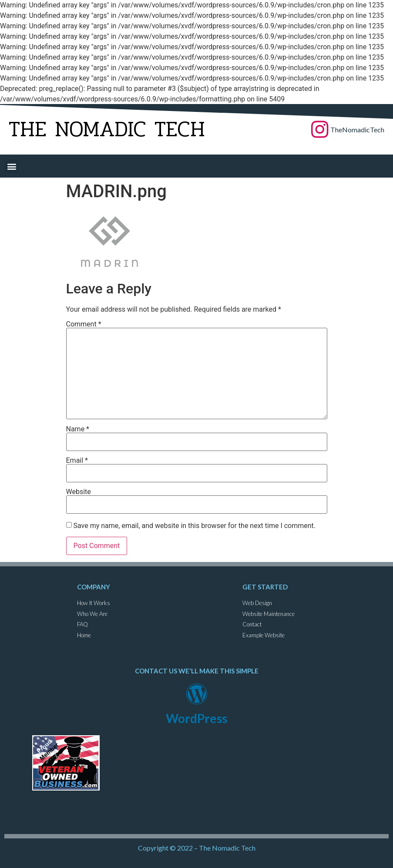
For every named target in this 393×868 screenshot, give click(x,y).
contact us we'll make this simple (197, 671)
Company (94, 587)
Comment (84, 324)
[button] (12, 166)
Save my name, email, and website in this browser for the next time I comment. (194, 526)
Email (77, 461)
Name (78, 429)
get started (265, 587)
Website (79, 492)
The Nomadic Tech (107, 129)
